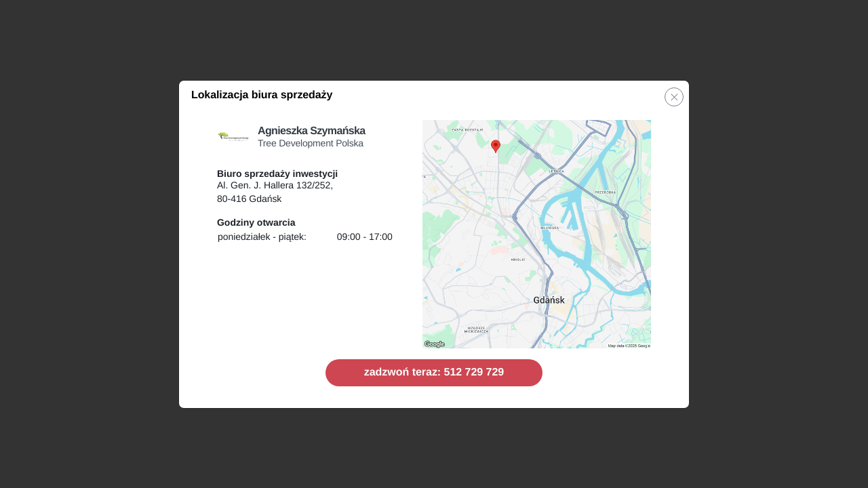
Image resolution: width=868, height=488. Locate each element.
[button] (674, 97)
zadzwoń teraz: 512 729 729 (434, 372)
